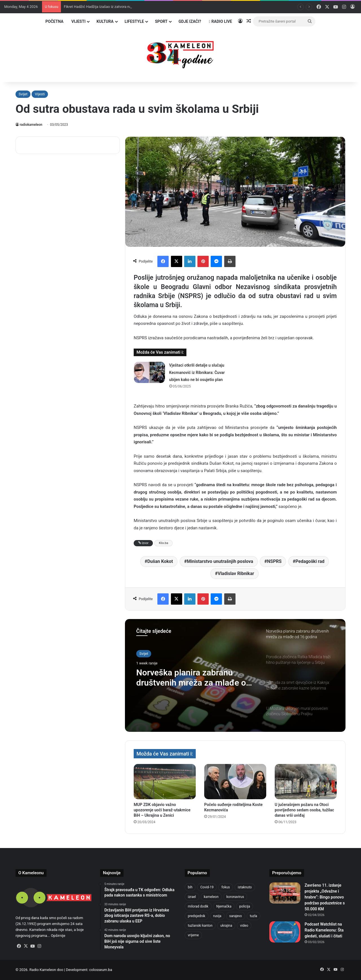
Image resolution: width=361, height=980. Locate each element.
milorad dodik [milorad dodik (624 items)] (198, 906)
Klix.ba (163, 543)
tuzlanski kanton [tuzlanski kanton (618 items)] (200, 926)
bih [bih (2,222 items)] (190, 887)
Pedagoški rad (310, 561)
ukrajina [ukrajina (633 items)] (226, 926)
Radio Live (221, 21)
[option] (235, 675)
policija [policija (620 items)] (245, 906)
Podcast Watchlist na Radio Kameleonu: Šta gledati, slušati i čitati (324, 930)
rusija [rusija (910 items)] (217, 916)
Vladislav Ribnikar (236, 573)
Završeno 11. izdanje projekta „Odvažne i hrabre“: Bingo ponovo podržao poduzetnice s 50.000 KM (325, 897)
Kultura (105, 21)
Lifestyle (134, 21)
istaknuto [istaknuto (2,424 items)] (245, 887)
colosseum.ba (101, 970)
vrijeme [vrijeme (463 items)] (193, 935)
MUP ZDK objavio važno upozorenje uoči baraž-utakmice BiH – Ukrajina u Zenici (162, 810)
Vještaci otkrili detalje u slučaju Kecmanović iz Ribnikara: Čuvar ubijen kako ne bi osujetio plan (197, 372)
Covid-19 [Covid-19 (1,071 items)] (207, 887)
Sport (161, 21)
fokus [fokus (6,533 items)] (226, 887)
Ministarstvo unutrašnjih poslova (220, 561)
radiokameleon (31, 125)
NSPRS (274, 561)
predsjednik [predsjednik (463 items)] (197, 916)
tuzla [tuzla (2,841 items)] (254, 916)
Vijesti (78, 21)
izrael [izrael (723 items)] (192, 897)
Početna (54, 21)
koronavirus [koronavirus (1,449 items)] (235, 897)
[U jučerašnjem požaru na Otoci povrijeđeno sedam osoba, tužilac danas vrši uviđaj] (306, 781)
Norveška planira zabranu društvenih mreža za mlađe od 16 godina (193, 678)
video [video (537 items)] (244, 926)
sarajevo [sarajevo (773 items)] (236, 916)
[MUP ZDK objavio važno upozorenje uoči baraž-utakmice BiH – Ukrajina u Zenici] (165, 781)
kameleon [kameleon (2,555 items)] (211, 897)
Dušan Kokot (160, 561)
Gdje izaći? (190, 21)
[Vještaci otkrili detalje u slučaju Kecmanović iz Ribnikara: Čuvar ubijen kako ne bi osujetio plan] (149, 372)
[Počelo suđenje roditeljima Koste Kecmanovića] (235, 781)
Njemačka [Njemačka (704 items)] (224, 906)
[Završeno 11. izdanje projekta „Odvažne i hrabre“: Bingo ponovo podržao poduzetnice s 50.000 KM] (285, 893)
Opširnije (58, 936)
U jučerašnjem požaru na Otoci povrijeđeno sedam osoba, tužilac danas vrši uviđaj (304, 810)
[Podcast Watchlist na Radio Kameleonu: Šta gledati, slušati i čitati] (285, 932)
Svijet (23, 94)
